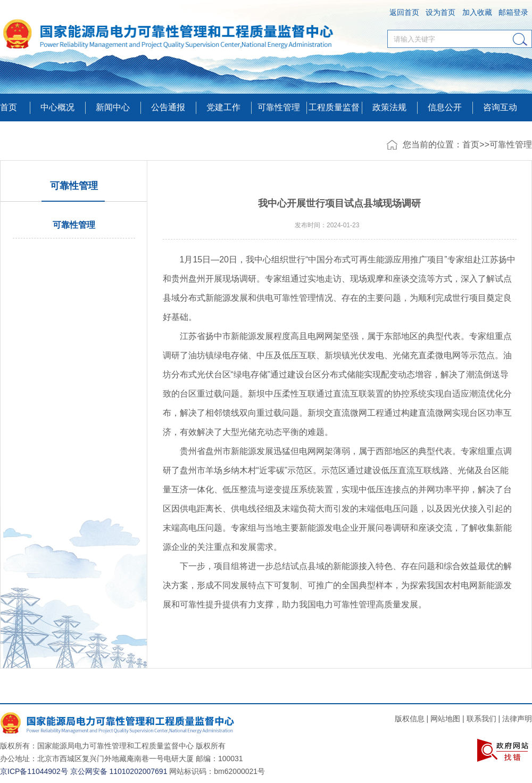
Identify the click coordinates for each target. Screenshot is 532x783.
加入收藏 (477, 12)
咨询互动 (500, 107)
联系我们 (481, 719)
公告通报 (168, 107)
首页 (9, 107)
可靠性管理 (279, 107)
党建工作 (223, 107)
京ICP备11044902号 (34, 771)
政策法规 (389, 107)
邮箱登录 (513, 12)
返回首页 (404, 12)
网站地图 (445, 719)
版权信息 (410, 719)
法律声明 (517, 719)
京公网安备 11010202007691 (119, 771)
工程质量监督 (334, 107)
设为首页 (440, 12)
